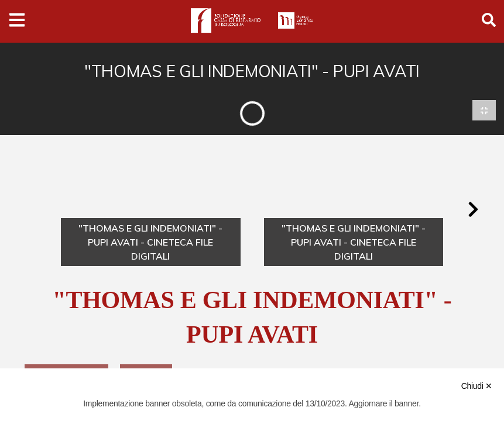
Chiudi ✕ (477, 386)
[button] (473, 211)
